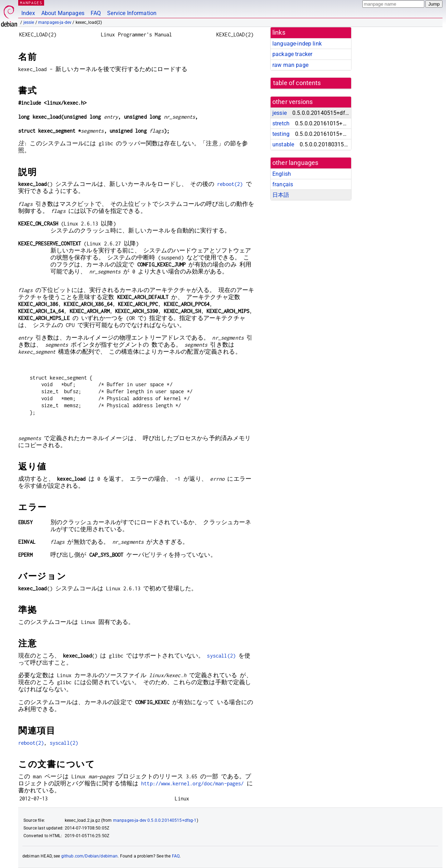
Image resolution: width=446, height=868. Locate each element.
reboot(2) (230, 184)
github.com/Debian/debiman (90, 856)
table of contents (297, 83)
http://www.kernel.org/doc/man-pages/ (192, 783)
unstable (283, 144)
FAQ (96, 13)
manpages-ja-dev (55, 22)
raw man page (290, 65)
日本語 (281, 195)
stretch (281, 123)
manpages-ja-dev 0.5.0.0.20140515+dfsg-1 (155, 820)
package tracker (292, 54)
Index (28, 13)
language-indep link (297, 44)
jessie (29, 22)
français (283, 184)
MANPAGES (31, 3)
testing (281, 134)
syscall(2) (221, 656)
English (282, 174)
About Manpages (63, 13)
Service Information (132, 13)
